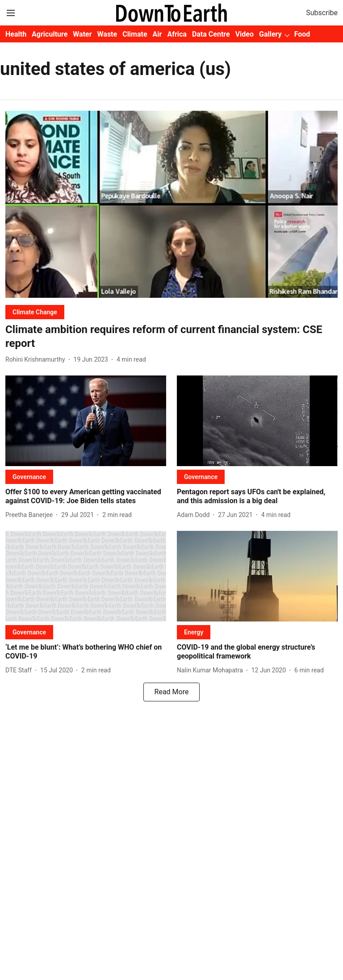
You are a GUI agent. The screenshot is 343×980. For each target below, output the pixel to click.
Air (157, 34)
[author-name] (37, 360)
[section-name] (35, 312)
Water (82, 34)
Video (245, 34)
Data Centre (211, 34)
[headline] (171, 337)
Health (16, 34)
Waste (107, 34)
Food (302, 34)
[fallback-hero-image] (171, 204)
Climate (135, 34)
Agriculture (50, 34)
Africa (177, 34)
